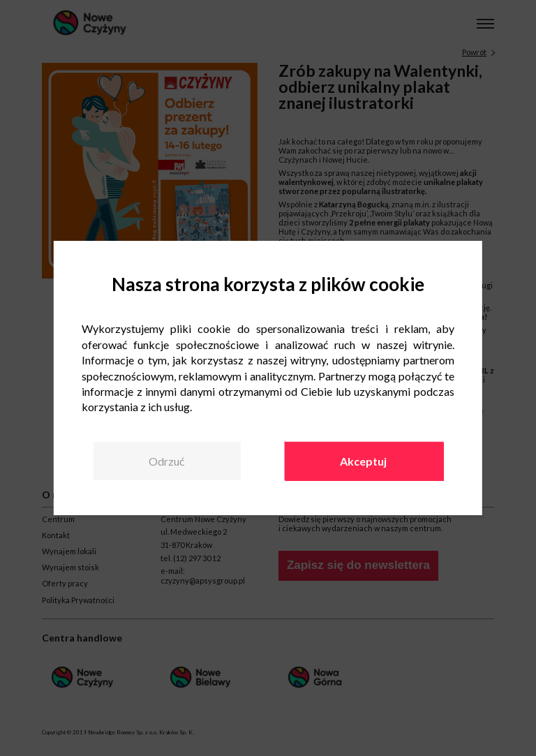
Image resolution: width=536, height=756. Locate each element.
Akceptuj (363, 461)
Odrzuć (166, 461)
